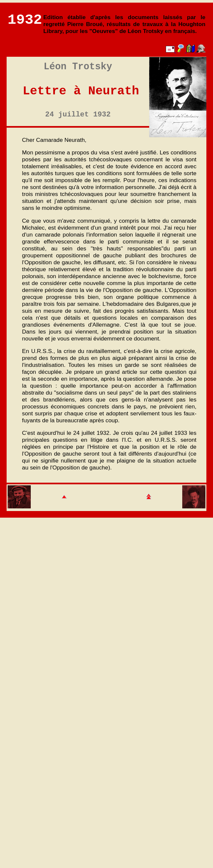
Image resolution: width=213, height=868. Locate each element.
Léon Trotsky (78, 67)
